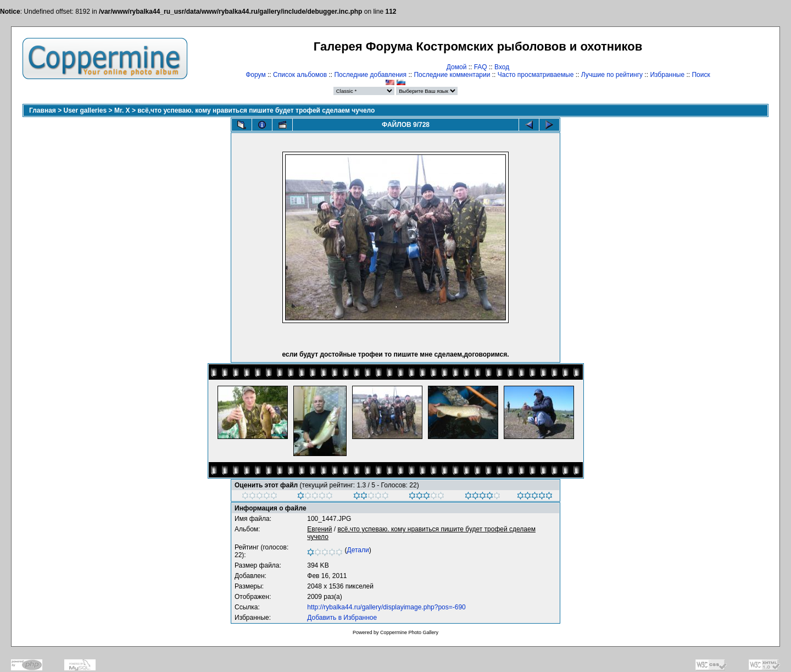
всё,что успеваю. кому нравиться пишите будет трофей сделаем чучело (256, 110)
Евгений (319, 529)
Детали (358, 550)
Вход (502, 67)
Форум (255, 75)
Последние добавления (370, 75)
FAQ (481, 67)
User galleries (85, 110)
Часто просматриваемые (536, 75)
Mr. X (122, 110)
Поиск (701, 75)
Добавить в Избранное (342, 618)
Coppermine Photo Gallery (409, 632)
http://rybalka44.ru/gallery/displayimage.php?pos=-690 (386, 607)
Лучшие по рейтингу (612, 75)
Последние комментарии (452, 75)
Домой (457, 67)
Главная (43, 110)
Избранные (667, 75)
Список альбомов (300, 75)
